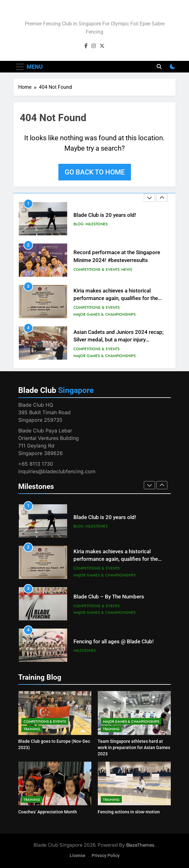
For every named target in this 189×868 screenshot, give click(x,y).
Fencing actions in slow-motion (129, 812)
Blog (79, 224)
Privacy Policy (106, 856)
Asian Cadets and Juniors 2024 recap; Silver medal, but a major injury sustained (119, 340)
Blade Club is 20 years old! (105, 215)
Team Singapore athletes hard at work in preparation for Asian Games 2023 (134, 747)
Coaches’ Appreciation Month (48, 812)
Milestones (97, 224)
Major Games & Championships (105, 314)
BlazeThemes (140, 845)
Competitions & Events (97, 270)
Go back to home (95, 172)
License (78, 856)
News (127, 270)
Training (32, 729)
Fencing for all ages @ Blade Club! (114, 642)
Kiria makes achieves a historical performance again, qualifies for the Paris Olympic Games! (116, 299)
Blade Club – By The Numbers (109, 597)
